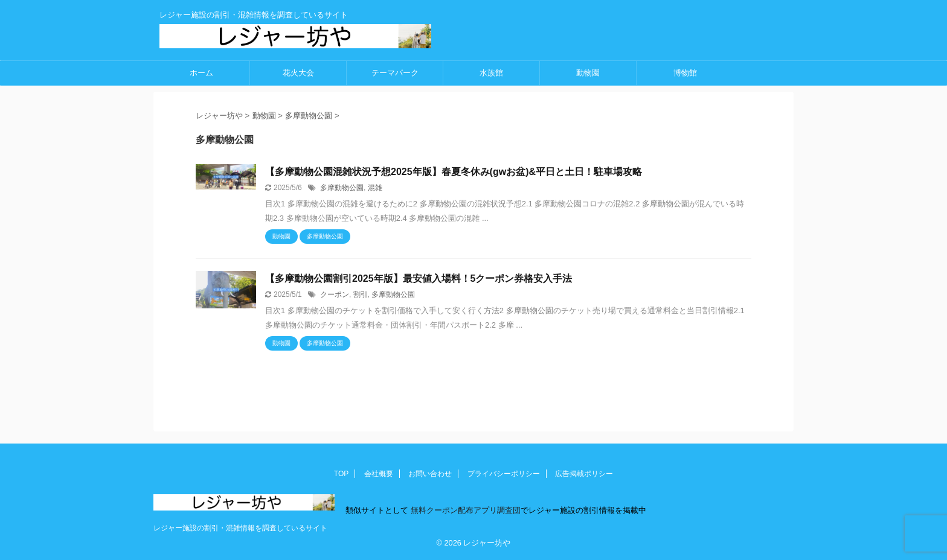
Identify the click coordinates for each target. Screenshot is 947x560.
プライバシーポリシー (504, 474)
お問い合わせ (430, 474)
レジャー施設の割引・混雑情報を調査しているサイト (240, 528)
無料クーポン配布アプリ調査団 (464, 510)
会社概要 (379, 474)
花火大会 (298, 73)
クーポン (335, 294)
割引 (361, 294)
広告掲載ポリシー (584, 474)
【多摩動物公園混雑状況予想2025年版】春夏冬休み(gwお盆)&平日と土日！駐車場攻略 (454, 172)
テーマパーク (395, 73)
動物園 (588, 73)
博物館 (685, 73)
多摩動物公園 (342, 188)
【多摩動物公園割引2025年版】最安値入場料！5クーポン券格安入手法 (419, 278)
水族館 (491, 73)
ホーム (201, 73)
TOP (341, 474)
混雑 (375, 188)
